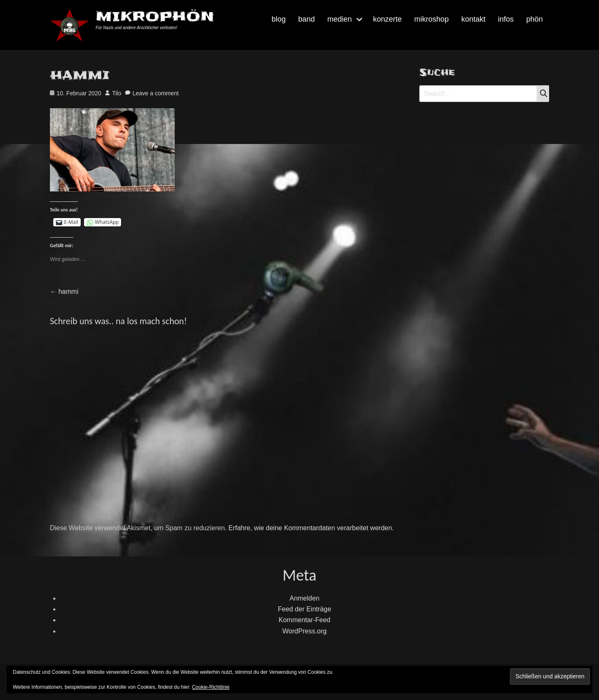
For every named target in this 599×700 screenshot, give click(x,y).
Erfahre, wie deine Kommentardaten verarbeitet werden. (311, 528)
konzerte (387, 19)
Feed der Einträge (304, 609)
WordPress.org (304, 631)
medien (340, 19)
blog (279, 19)
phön (535, 19)
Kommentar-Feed (305, 620)
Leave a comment (155, 93)
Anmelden (304, 598)
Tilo (116, 93)
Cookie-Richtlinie (211, 687)
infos (506, 19)
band (307, 19)
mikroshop (432, 19)
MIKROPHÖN (155, 16)
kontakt (473, 19)
